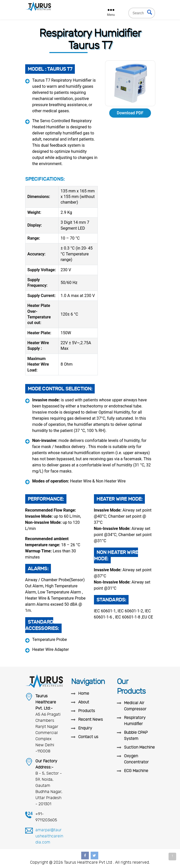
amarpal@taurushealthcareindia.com (49, 836)
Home (84, 693)
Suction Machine (139, 747)
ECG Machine (136, 771)
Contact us (88, 737)
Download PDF (130, 113)
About (84, 702)
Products (87, 711)
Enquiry (85, 728)
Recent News (91, 720)
